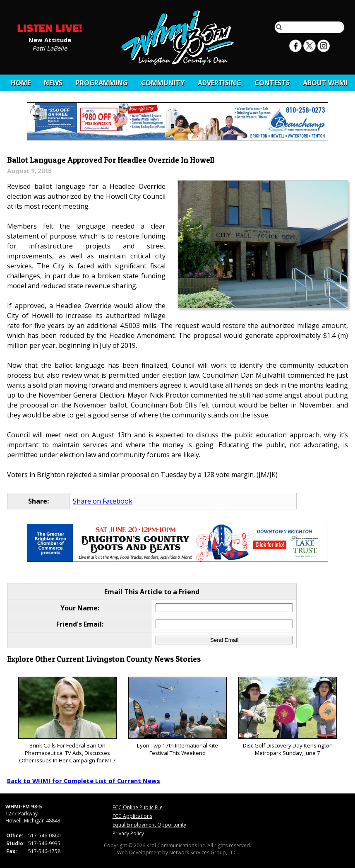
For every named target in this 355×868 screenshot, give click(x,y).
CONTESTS (272, 83)
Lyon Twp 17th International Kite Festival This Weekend (177, 717)
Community (163, 83)
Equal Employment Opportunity (149, 825)
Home (21, 83)
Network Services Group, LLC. (204, 852)
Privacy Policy (128, 833)
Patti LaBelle (50, 48)
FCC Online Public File (138, 807)
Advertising (219, 83)
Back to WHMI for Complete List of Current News (84, 781)
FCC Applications (132, 816)
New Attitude (50, 39)
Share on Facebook (103, 501)
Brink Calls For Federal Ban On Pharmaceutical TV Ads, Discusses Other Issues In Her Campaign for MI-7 (67, 720)
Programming (102, 83)
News (53, 83)
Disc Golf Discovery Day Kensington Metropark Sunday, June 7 (287, 717)
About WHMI (325, 83)
